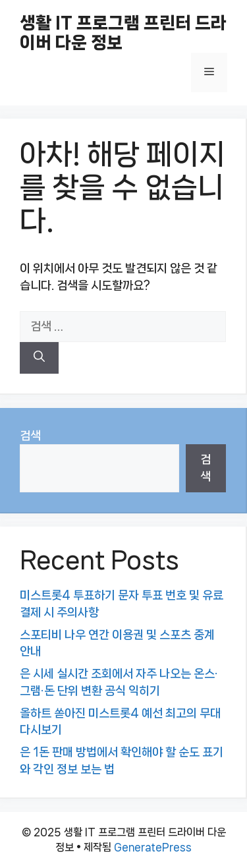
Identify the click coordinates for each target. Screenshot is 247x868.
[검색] (39, 358)
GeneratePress (153, 847)
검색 (30, 436)
